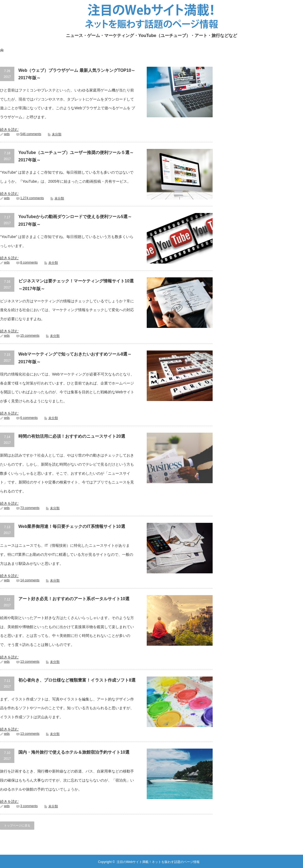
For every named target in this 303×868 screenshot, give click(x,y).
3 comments (29, 806)
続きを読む (9, 130)
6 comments (29, 418)
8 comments (29, 262)
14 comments (30, 580)
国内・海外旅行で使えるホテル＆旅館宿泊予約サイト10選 (74, 752)
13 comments (30, 662)
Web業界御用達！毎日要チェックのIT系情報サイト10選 (72, 526)
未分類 (57, 134)
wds (7, 134)
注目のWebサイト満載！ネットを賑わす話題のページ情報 (158, 862)
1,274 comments (32, 198)
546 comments (31, 134)
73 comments (30, 508)
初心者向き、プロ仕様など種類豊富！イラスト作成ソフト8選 (77, 680)
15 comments (30, 336)
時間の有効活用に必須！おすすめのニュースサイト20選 (72, 436)
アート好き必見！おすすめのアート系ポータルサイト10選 (74, 599)
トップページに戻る (17, 825)
